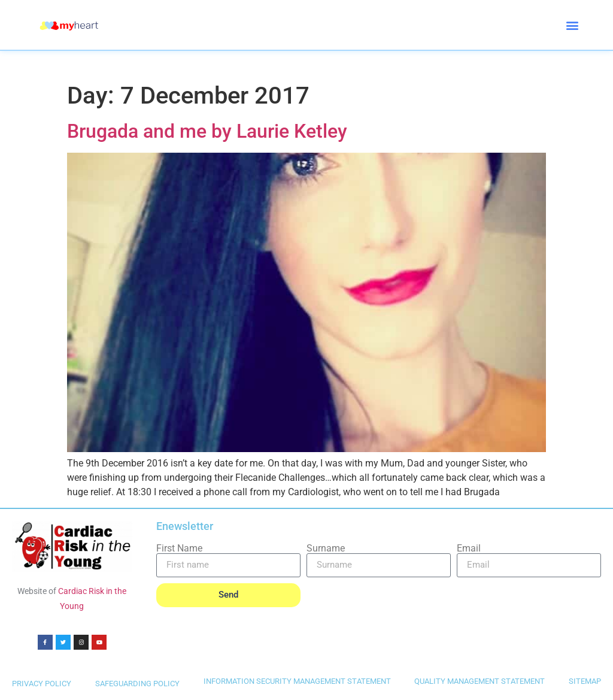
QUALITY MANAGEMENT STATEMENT (480, 681)
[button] (573, 25)
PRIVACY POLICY (42, 684)
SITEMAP (585, 681)
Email (469, 549)
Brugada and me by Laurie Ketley (207, 131)
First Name (179, 549)
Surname (326, 549)
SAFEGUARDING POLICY (137, 684)
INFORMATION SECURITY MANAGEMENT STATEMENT (297, 681)
